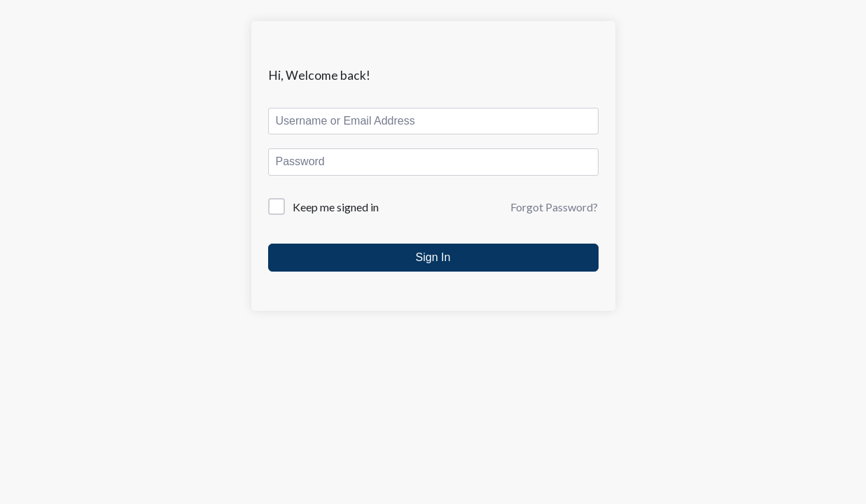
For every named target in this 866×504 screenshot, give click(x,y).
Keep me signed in (336, 207)
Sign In (433, 257)
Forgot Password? (554, 207)
